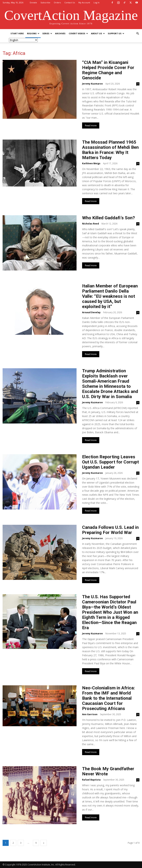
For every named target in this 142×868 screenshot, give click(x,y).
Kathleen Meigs (91, 163)
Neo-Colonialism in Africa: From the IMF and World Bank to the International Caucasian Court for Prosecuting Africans (108, 698)
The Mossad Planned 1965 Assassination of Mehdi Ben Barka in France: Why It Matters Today (110, 150)
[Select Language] (23, 40)
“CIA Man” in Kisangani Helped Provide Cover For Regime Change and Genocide (108, 70)
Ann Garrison (90, 714)
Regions (33, 33)
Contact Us (70, 2)
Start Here (17, 33)
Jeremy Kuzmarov (92, 84)
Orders (57, 2)
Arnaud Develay (91, 312)
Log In (97, 2)
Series (47, 33)
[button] (138, 34)
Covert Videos (78, 33)
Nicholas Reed (91, 224)
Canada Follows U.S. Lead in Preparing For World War (110, 530)
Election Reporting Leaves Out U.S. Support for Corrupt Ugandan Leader (110, 462)
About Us (98, 33)
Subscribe (45, 2)
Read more (91, 125)
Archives (60, 33)
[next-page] (44, 843)
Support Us (116, 33)
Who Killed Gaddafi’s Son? (108, 218)
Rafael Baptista (91, 780)
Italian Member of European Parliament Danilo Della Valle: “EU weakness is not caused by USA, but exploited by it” (110, 296)
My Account (84, 2)
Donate (33, 2)
